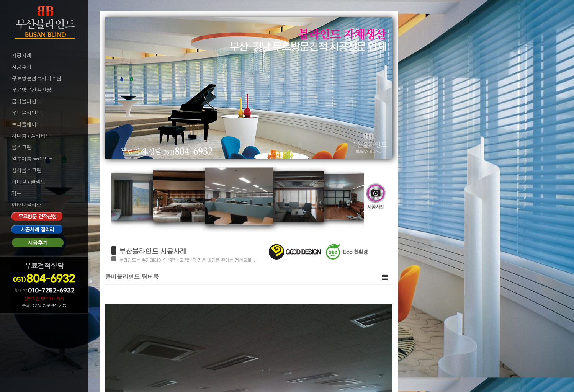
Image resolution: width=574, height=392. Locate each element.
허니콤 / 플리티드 (31, 136)
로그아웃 (21, 329)
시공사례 (21, 56)
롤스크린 (21, 147)
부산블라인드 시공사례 (153, 251)
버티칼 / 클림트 (29, 182)
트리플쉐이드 (26, 124)
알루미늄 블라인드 (32, 159)
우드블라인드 (26, 113)
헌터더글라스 (26, 205)
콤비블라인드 (26, 101)
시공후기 (21, 67)
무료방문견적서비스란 (36, 78)
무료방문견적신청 (31, 90)
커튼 (16, 193)
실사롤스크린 (26, 170)
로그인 (18, 318)
